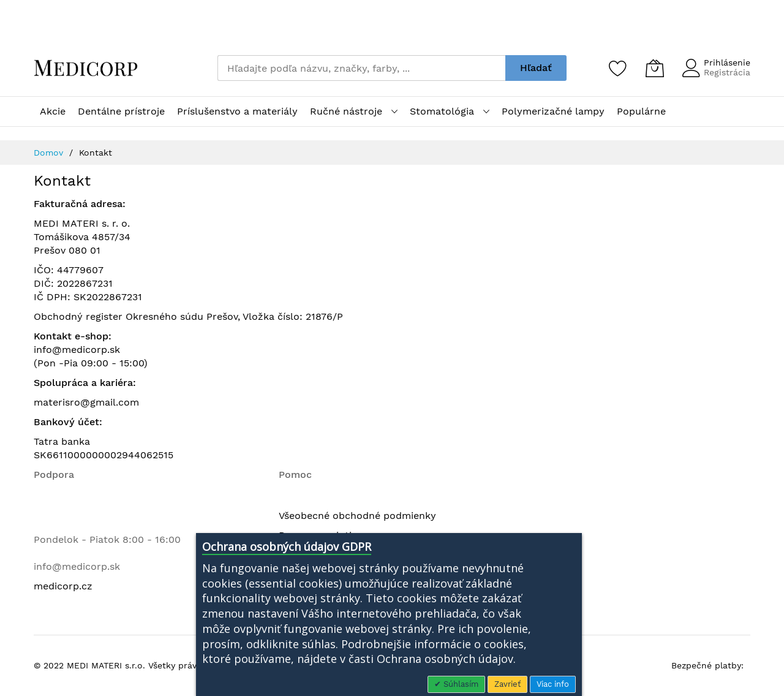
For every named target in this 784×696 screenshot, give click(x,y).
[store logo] (86, 68)
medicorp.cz (63, 586)
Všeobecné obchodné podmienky (357, 516)
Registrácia (727, 72)
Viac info (553, 684)
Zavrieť (507, 684)
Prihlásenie (727, 62)
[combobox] (361, 68)
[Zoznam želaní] (618, 68)
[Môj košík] (655, 68)
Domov (50, 153)
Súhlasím (460, 684)
